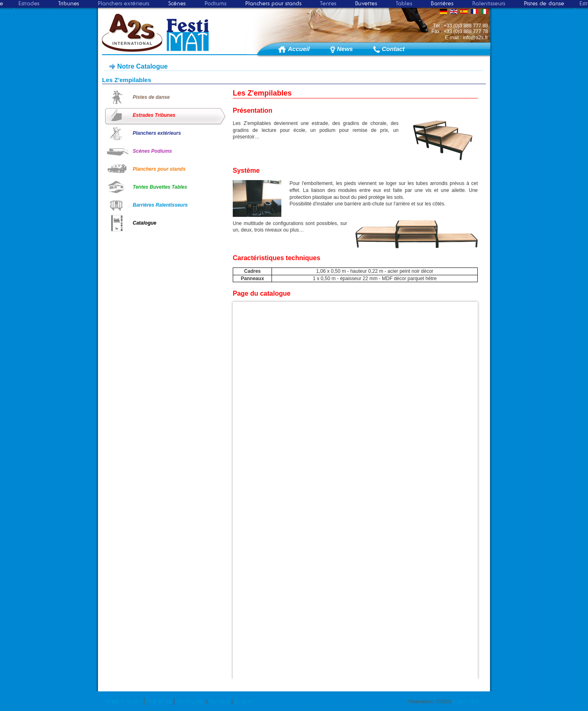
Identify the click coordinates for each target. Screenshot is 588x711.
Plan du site (159, 702)
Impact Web (465, 702)
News (345, 49)
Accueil (298, 49)
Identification (190, 702)
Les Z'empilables (127, 80)
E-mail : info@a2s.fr (466, 38)
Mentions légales (124, 702)
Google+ (244, 702)
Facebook (219, 702)
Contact (393, 49)
